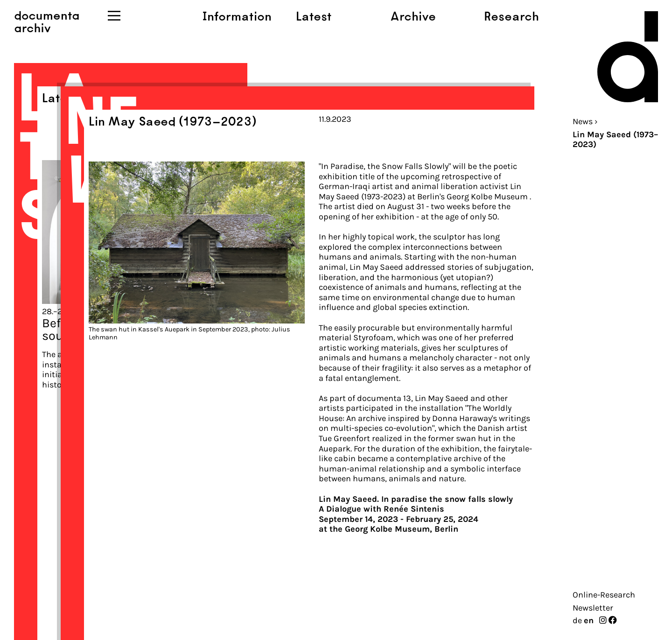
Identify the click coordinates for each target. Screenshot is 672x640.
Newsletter (593, 608)
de (577, 620)
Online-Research (604, 595)
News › (585, 121)
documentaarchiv (47, 21)
